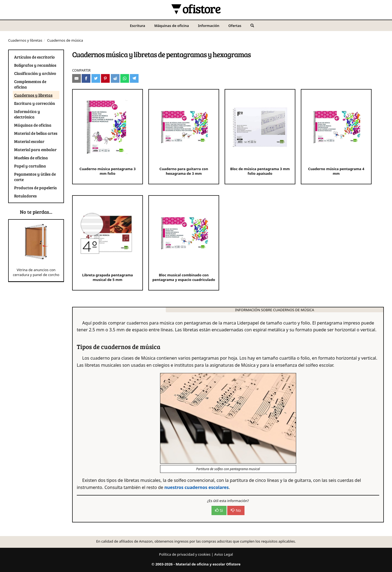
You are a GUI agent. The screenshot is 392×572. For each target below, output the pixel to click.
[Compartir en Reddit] (115, 78)
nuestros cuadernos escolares (197, 487)
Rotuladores (25, 196)
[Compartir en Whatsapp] (125, 78)
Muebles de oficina (31, 158)
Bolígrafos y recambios (35, 65)
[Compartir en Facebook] (86, 78)
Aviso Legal (224, 554)
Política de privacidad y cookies (185, 554)
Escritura (137, 26)
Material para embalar (35, 149)
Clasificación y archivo (35, 73)
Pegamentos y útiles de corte (35, 177)
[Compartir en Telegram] (134, 78)
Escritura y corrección (35, 103)
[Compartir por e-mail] (76, 78)
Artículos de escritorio (34, 57)
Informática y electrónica (27, 114)
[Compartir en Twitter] (96, 78)
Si (219, 510)
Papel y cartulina (30, 166)
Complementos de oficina (30, 84)
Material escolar (29, 141)
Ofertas (235, 26)
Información (209, 26)
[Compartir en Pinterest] (105, 78)
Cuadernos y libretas (25, 40)
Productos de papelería (36, 188)
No (236, 510)
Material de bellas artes (36, 133)
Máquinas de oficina (172, 26)
